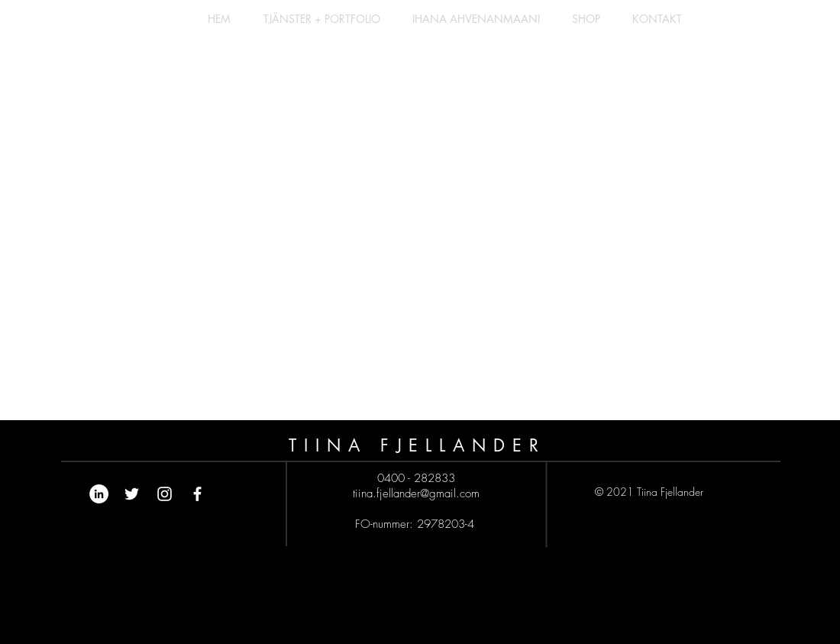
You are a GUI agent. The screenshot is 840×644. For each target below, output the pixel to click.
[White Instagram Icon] (165, 494)
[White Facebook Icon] (197, 494)
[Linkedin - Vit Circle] (99, 494)
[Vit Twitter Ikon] (132, 494)
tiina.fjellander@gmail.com (416, 494)
